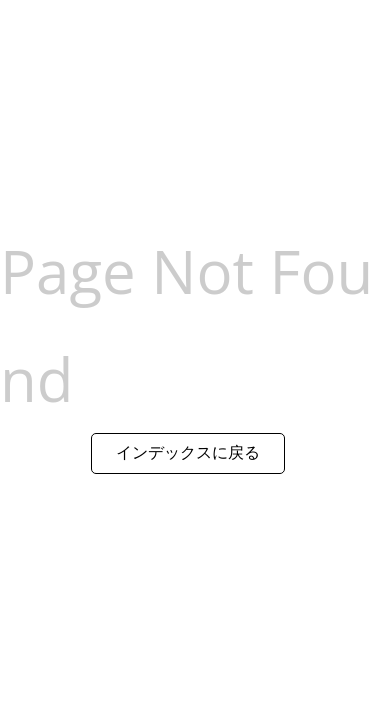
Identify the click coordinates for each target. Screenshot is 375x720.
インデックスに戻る (188, 452)
